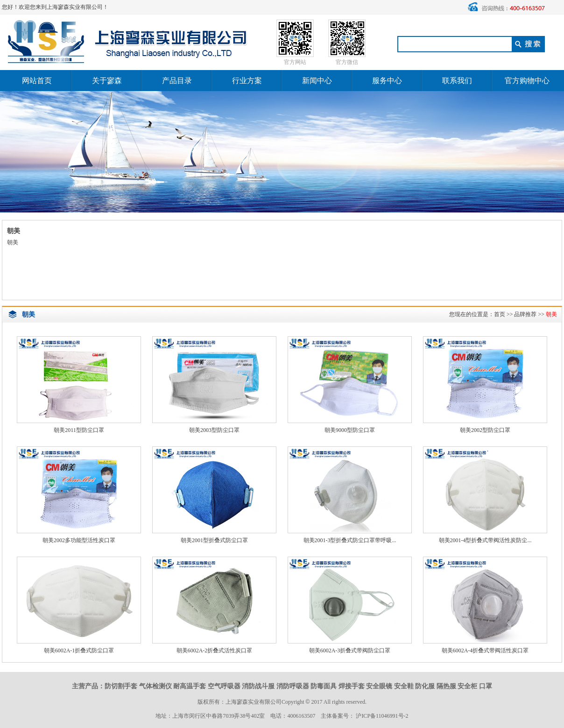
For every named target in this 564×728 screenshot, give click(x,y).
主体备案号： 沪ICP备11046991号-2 (364, 716)
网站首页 (37, 81)
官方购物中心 (527, 81)
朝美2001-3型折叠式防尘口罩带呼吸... (350, 540)
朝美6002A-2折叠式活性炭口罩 (215, 650)
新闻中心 (317, 81)
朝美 (551, 314)
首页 (500, 314)
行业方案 (247, 81)
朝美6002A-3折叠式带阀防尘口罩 (350, 650)
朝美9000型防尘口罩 (350, 430)
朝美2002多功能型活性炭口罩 (79, 540)
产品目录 (177, 81)
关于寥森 (107, 81)
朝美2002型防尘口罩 (485, 430)
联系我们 (457, 81)
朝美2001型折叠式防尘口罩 (214, 540)
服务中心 (387, 81)
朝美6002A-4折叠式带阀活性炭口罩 (485, 650)
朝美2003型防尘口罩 (214, 430)
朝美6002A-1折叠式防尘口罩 (79, 650)
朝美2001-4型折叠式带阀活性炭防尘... (485, 540)
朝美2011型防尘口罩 (79, 430)
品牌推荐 (525, 314)
